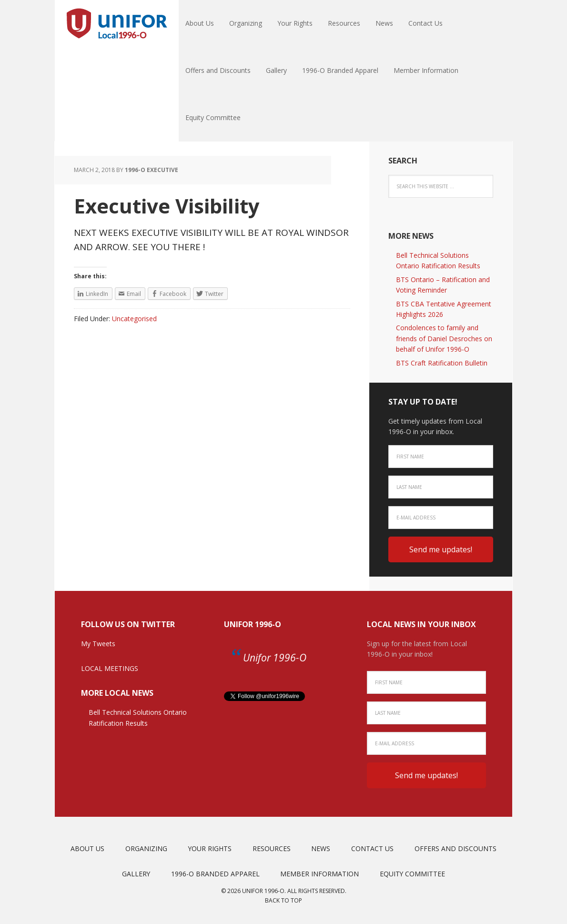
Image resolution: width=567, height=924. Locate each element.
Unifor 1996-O (253, 624)
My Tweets (98, 644)
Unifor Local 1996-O (117, 24)
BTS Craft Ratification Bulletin (442, 363)
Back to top (283, 900)
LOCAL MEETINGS (110, 668)
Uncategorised (134, 319)
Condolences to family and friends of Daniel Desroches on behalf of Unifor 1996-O (444, 338)
